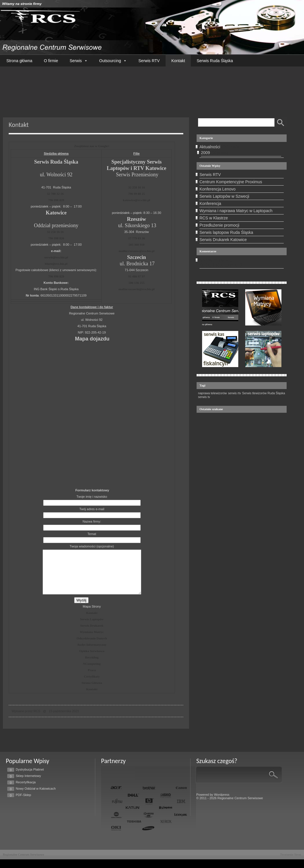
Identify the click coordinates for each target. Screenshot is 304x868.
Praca (92, 679)
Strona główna (19, 61)
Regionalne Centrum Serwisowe (23, 863)
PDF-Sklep (23, 804)
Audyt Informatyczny (92, 653)
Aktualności (210, 147)
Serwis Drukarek (92, 634)
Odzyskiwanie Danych (92, 647)
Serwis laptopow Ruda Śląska (226, 232)
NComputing (92, 672)
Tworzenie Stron (291, 863)
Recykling (92, 666)
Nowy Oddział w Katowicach (36, 797)
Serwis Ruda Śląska (215, 61)
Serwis (79, 61)
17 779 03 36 (137, 238)
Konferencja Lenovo (218, 189)
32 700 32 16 (55, 194)
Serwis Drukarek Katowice (223, 240)
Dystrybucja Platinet (30, 778)
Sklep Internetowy (28, 784)
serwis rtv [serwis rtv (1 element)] (234, 393)
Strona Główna (92, 691)
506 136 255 (137, 283)
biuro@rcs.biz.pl (56, 264)
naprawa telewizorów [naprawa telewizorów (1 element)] (213, 393)
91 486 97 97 (137, 276)
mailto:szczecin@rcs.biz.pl (136, 289)
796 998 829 (56, 200)
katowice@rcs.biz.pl (136, 200)
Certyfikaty (92, 685)
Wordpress (222, 803)
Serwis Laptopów (92, 628)
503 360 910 (137, 245)
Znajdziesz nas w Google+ (92, 146)
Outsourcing (113, 61)
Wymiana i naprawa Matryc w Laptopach (236, 211)
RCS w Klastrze (214, 218)
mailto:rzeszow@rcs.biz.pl (137, 251)
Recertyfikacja (26, 791)
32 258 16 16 (55, 232)
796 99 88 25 (137, 194)
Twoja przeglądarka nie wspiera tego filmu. (152, 87)
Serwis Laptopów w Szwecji (224, 196)
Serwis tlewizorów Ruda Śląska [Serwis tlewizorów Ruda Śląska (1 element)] (263, 393)
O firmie (51, 61)
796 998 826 (56, 238)
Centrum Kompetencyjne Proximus (231, 182)
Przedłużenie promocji (219, 225)
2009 (205, 153)
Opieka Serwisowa (92, 660)
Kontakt (178, 61)
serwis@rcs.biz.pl (56, 257)
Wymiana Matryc (92, 641)
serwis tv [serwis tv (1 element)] (204, 397)
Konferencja (210, 203)
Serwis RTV (149, 61)
